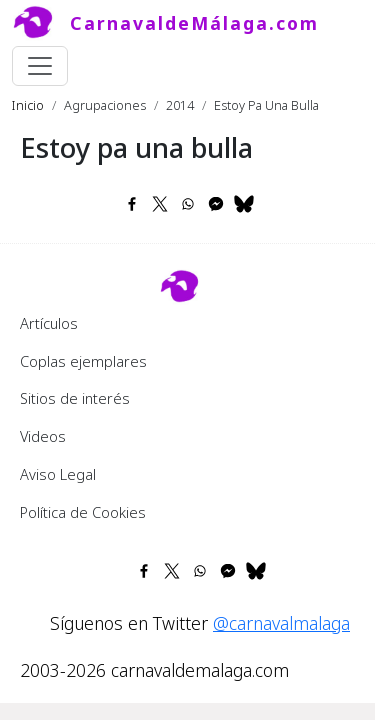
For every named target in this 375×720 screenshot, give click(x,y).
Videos (43, 436)
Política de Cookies (83, 512)
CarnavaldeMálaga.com (194, 23)
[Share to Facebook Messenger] (216, 204)
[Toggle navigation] (40, 66)
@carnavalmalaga (281, 623)
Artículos (49, 323)
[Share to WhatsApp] (188, 204)
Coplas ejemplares (83, 361)
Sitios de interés (75, 398)
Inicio (28, 105)
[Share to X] (160, 204)
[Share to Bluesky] (244, 204)
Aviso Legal (58, 474)
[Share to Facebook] (132, 204)
